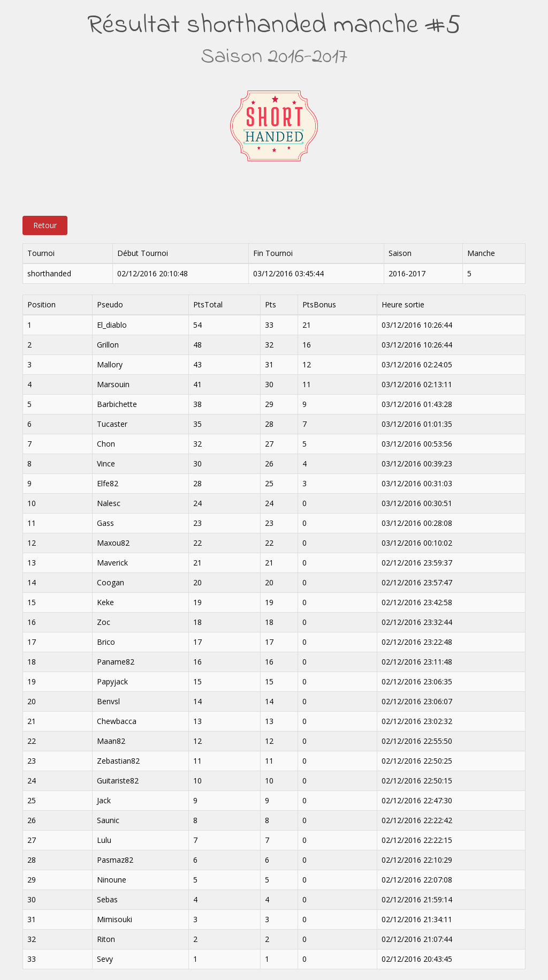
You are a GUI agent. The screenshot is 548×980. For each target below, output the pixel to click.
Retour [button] (45, 225)
